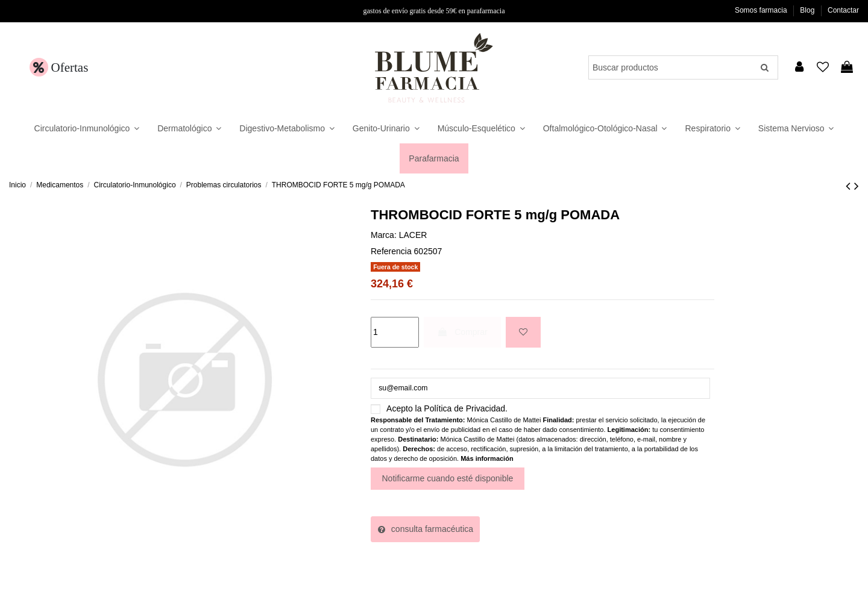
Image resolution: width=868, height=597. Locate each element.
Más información (487, 461)
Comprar (462, 332)
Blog (808, 10)
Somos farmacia (762, 10)
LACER (413, 235)
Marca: (384, 235)
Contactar (843, 10)
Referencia (391, 251)
